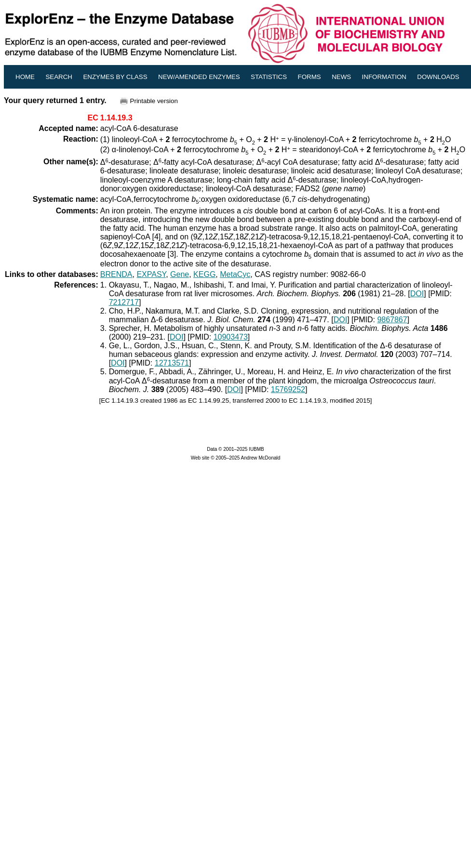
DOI (417, 294)
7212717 (124, 302)
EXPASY (151, 274)
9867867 (392, 320)
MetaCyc (235, 274)
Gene (180, 274)
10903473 (231, 337)
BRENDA (116, 274)
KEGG (204, 274)
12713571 (172, 363)
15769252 (288, 389)
